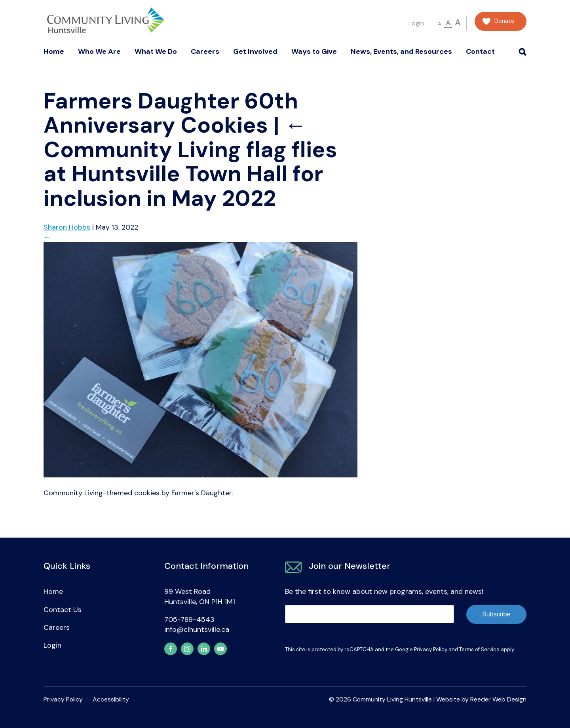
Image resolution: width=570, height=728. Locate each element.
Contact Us (63, 610)
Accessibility (111, 699)
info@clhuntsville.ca (197, 629)
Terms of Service (479, 649)
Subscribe (496, 614)
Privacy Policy (431, 649)
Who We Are (99, 51)
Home (54, 51)
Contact (480, 51)
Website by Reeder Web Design (481, 699)
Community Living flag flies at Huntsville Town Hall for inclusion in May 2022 (190, 162)
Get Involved (255, 51)
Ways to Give (314, 51)
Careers (205, 51)
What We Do (156, 51)
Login (416, 23)
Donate (504, 21)
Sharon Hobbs (67, 227)
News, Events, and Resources (401, 51)
